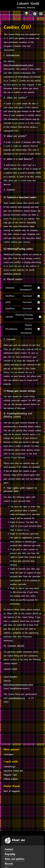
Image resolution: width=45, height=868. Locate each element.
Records (9, 864)
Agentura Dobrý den (13, 771)
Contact (9, 850)
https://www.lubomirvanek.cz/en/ (18, 65)
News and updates (15, 859)
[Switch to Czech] (26, 14)
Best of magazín (12, 791)
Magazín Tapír (10, 775)
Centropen (8, 755)
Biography (10, 854)
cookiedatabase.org (17, 698)
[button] (41, 14)
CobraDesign (10, 767)
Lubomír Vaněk (28, 5)
